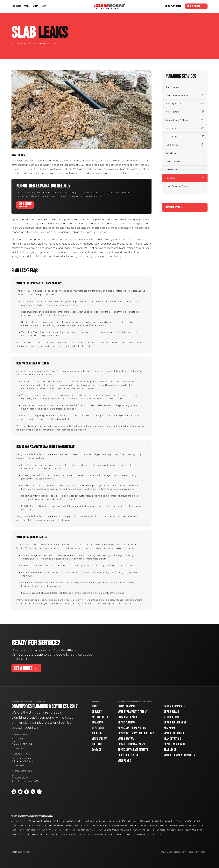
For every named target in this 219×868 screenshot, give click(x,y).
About (44, 6)
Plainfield (146, 830)
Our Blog (97, 744)
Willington (120, 834)
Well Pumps (185, 128)
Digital (29, 853)
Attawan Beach (36, 821)
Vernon (90, 834)
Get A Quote (25, 205)
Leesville (133, 825)
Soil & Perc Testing (128, 755)
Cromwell (117, 821)
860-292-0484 (173, 6)
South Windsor (52, 834)
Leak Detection (185, 170)
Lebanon (115, 825)
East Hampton (152, 821)
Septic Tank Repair (174, 744)
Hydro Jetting (185, 145)
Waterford (99, 834)
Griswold (61, 825)
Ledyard (124, 825)
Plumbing (17, 6)
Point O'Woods (158, 830)
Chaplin (81, 821)
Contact (97, 750)
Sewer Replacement (175, 722)
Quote (196, 6)
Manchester (150, 825)
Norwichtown (96, 830)
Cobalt (89, 821)
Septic (27, 6)
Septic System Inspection (132, 728)
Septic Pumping (126, 722)
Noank (42, 830)
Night (20, 853)
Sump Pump (185, 153)
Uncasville (81, 834)
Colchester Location (21, 754)
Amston (15, 821)
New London (24, 830)
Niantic (34, 830)
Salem (14, 834)
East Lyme (165, 821)
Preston (187, 830)
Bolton (53, 821)
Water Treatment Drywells (185, 186)
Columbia (97, 821)
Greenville (51, 825)
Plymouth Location (20, 734)
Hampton (88, 825)
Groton (69, 825)
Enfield (197, 821)
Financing (97, 722)
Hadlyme (78, 825)
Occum (116, 830)
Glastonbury (40, 825)
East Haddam (139, 821)
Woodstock (141, 834)
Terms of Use (166, 853)
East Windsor (177, 821)
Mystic (14, 830)
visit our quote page (27, 654)
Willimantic (110, 834)
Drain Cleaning (185, 87)
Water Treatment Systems (185, 95)
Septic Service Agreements (133, 750)
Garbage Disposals (185, 137)
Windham (131, 834)
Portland (179, 830)
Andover (24, 821)
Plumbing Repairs (185, 104)
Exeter (14, 825)
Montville (193, 825)
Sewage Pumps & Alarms (185, 120)
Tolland (72, 834)
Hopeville (97, 825)
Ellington (188, 821)
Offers (35, 6)
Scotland (22, 834)
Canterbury (72, 821)
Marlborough (172, 825)
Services (97, 712)
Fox (24, 853)
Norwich (85, 830)
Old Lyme (124, 830)
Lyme (140, 825)
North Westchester (71, 830)
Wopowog (152, 834)
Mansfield (161, 825)
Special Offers (100, 717)
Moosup (202, 825)
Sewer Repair (171, 712)
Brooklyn (61, 821)
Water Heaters (185, 112)
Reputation (98, 728)
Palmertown (136, 830)
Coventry (107, 821)
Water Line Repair (185, 161)
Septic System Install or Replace (137, 733)
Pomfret (170, 830)
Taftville (64, 834)
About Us (97, 733)
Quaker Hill (197, 830)
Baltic (46, 821)
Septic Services (185, 207)
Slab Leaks (185, 178)
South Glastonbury (36, 834)
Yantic (161, 834)
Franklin (22, 825)
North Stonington (54, 830)
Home (95, 706)
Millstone (183, 825)
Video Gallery (100, 739)
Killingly (106, 825)
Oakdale (107, 830)
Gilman (30, 825)
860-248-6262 (18, 749)
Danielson (127, 821)
